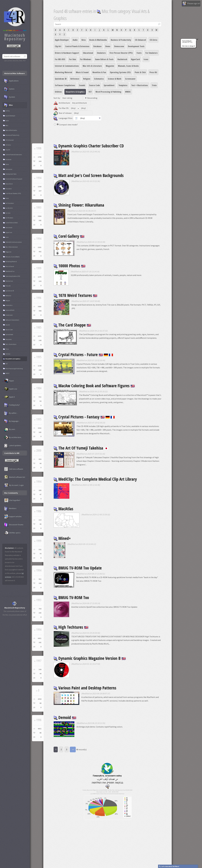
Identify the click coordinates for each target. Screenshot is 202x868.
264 (40, 161)
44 (40, 674)
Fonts (139, 53)
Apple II (9, 397)
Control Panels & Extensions (77, 46)
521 (40, 397)
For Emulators (151, 53)
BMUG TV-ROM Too (71, 597)
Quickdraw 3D (61, 79)
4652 (40, 729)
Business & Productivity (121, 40)
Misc (9, 105)
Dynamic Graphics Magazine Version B (90, 658)
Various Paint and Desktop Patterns (85, 688)
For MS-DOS (60, 59)
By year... (10, 429)
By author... (11, 413)
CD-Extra (153, 40)
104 (40, 583)
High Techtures (71, 627)
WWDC (128, 92)
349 (40, 669)
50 (40, 401)
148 (40, 340)
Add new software (14, 469)
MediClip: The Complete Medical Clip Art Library (95, 479)
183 (40, 432)
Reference (75, 79)
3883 (40, 307)
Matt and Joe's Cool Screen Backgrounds (89, 175)
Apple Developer (62, 40)
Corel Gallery (69, 236)
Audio (75, 40)
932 (40, 579)
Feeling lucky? (12, 405)
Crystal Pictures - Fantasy (84, 417)
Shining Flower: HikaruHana (79, 205)
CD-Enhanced (140, 40)
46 (40, 524)
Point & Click (140, 72)
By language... (12, 421)
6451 (40, 638)
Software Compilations (65, 85)
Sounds (82, 85)
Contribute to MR (12, 453)
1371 (40, 336)
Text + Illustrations (140, 85)
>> (73, 749)
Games (9, 89)
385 (40, 221)
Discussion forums (14, 525)
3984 (40, 216)
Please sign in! (191, 4)
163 (40, 370)
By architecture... (13, 437)
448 (40, 311)
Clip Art (58, 46)
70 (40, 554)
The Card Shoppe (72, 325)
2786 (40, 157)
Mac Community (11, 493)
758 (40, 609)
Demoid (65, 717)
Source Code (94, 85)
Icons (146, 59)
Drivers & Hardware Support (67, 53)
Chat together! (12, 500)
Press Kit (153, 72)
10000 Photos (70, 266)
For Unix (73, 59)
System (10, 97)
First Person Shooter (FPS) (121, 53)
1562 (40, 428)
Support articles (13, 517)
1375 (40, 277)
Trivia (154, 85)
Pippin (9, 381)
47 (40, 494)
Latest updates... (13, 446)
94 (40, 463)
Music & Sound (82, 72)
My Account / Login (14, 485)
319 (40, 520)
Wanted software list (15, 477)
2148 (40, 366)
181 (40, 642)
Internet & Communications (67, 66)
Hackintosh (122, 59)
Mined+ (62, 538)
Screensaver (130, 79)
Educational (88, 53)
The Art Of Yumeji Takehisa (81, 448)
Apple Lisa (11, 389)
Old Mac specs (12, 533)
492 (40, 252)
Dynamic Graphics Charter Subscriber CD (89, 146)
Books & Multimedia (98, 40)
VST (90, 92)
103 (40, 613)
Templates (123, 85)
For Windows (86, 59)
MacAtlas (63, 509)
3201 (40, 247)
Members (10, 508)
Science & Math (115, 79)
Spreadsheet (109, 85)
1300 (40, 187)
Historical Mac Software (14, 73)
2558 (40, 699)
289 (40, 490)
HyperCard (135, 59)
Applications (11, 81)
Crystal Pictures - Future (83, 354)
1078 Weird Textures (75, 295)
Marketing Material (63, 72)
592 (40, 550)
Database (97, 46)
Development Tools (136, 46)
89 (40, 703)
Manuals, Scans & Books (128, 66)
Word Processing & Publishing (108, 92)
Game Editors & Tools (104, 59)
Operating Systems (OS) (120, 72)
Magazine (110, 66)
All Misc (8, 111)
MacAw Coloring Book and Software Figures (94, 386)
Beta (84, 40)
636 (40, 459)
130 (40, 281)
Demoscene (119, 46)
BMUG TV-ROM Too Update (78, 568)
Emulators (101, 53)
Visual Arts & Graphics (75, 92)
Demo (108, 46)
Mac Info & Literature (92, 66)
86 (40, 733)
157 (40, 191)
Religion (87, 79)
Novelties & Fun (99, 72)
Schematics (99, 79)
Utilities (58, 92)
